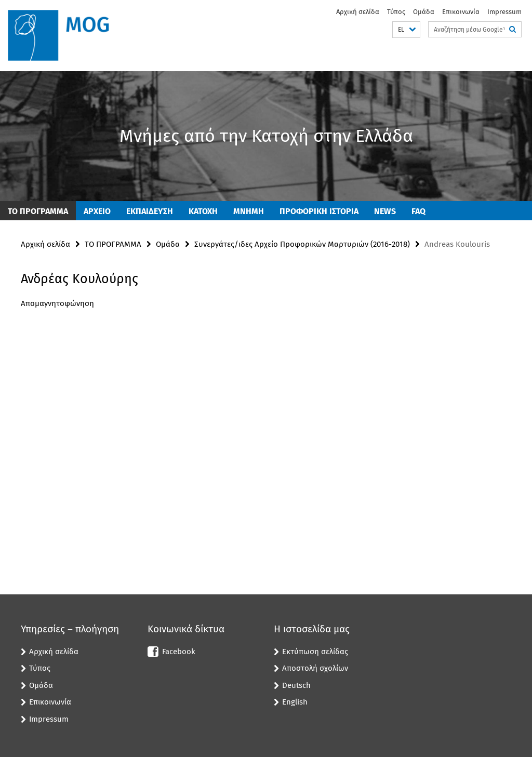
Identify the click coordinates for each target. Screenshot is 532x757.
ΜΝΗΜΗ (249, 211)
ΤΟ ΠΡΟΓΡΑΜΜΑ (38, 211)
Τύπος (396, 12)
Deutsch (296, 685)
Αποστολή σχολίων (315, 668)
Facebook (179, 652)
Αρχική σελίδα (358, 12)
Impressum (504, 12)
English (295, 702)
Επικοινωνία (461, 12)
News (385, 211)
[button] (406, 30)
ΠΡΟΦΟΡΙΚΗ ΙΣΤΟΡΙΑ (319, 211)
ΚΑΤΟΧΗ (203, 211)
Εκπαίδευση (150, 211)
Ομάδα (424, 12)
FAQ (418, 211)
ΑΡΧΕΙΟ (97, 211)
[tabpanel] (161, 316)
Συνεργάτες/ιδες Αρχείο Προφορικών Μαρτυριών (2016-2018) (302, 244)
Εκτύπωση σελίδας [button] (315, 652)
